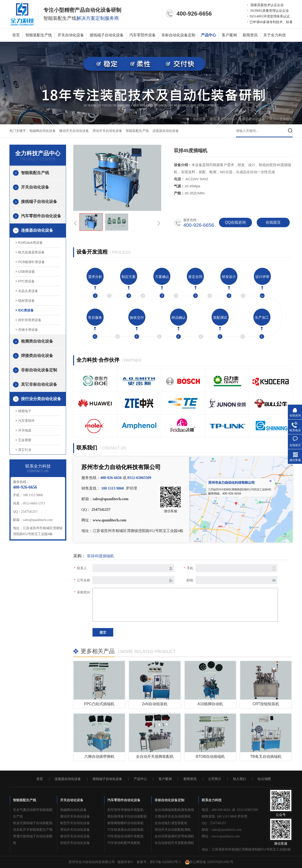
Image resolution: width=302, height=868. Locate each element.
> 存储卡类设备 (27, 330)
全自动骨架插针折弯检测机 (174, 836)
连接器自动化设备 (252, 119)
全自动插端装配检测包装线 (174, 810)
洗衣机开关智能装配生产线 (33, 830)
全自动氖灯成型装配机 (171, 823)
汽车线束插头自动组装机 (126, 830)
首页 (16, 35)
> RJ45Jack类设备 (29, 243)
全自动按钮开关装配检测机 (174, 843)
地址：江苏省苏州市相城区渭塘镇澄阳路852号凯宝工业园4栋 (246, 849)
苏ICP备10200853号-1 (165, 862)
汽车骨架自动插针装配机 (126, 836)
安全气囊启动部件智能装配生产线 (33, 813)
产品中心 (209, 35)
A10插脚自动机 (210, 704)
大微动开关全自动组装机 (173, 816)
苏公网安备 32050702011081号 (209, 862)
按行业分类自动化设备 (41, 399)
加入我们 (239, 779)
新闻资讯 (250, 35)
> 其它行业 (23, 450)
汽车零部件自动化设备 (41, 216)
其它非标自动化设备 (39, 384)
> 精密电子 (23, 411)
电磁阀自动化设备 (42, 131)
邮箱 (190, 580)
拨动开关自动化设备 (75, 836)
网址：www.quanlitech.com (221, 836)
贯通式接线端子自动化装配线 (33, 840)
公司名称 (84, 580)
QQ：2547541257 (214, 823)
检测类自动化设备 (37, 341)
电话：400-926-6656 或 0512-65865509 (230, 810)
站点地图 (264, 779)
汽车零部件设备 (143, 35)
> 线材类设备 (25, 301)
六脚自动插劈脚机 (99, 757)
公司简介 (215, 779)
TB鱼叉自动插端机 (266, 757)
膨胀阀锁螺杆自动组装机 (126, 823)
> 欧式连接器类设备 (30, 252)
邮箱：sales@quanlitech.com (222, 830)
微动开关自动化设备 (74, 131)
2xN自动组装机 (155, 704)
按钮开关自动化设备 (75, 843)
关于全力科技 (275, 35)
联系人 (82, 568)
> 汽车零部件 (25, 421)
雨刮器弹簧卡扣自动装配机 (127, 816)
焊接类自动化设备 (37, 356)
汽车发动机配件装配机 (124, 843)
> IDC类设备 (25, 310)
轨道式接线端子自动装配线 (33, 823)
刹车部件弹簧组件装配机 (126, 810)
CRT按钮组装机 (266, 704)
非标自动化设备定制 (178, 35)
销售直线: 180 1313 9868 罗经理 (224, 816)
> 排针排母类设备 (28, 320)
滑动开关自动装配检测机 (173, 830)
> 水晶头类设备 (27, 291)
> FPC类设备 (25, 281)
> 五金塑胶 (23, 440)
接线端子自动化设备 (107, 35)
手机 (190, 568)
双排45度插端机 (281, 119)
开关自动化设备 (71, 35)
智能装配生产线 (39, 35)
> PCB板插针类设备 (30, 262)
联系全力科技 (212, 800)
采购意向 (84, 592)
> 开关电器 (23, 430)
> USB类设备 (25, 272)
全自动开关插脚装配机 (155, 757)
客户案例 (229, 35)
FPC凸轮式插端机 (99, 704)
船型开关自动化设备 (75, 823)
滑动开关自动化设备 (107, 131)
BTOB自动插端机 (210, 757)
